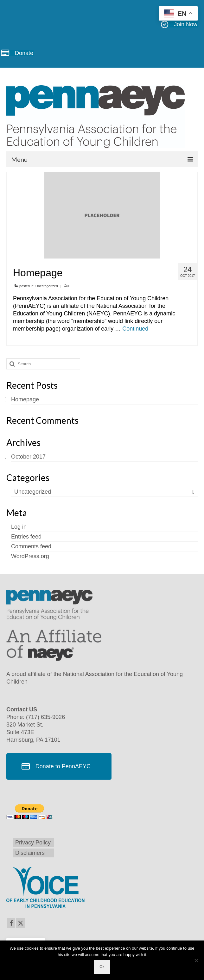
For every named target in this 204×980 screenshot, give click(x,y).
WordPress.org (30, 556)
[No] (196, 960)
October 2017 (28, 457)
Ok (102, 967)
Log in (19, 527)
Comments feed (31, 546)
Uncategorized (47, 286)
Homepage (25, 399)
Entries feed (26, 537)
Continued (135, 329)
